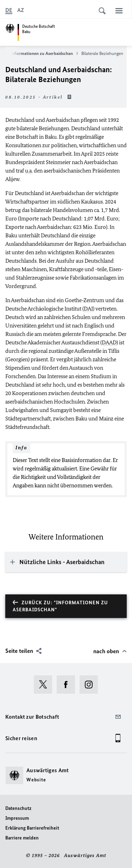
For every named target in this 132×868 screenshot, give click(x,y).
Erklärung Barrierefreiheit (32, 828)
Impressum (17, 818)
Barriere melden (22, 838)
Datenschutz (18, 808)
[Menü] (119, 11)
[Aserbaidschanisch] (21, 10)
